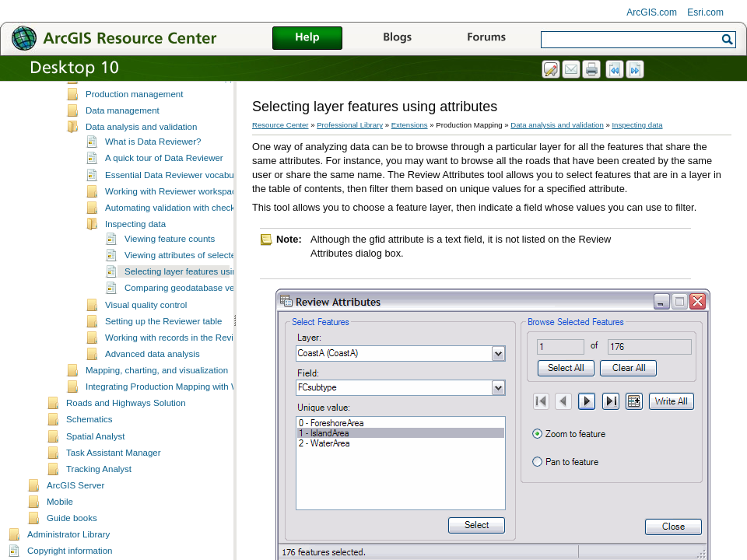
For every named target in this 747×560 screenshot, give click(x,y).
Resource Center (281, 125)
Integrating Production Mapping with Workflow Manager (196, 416)
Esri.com (705, 12)
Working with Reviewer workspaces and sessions (203, 221)
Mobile (60, 531)
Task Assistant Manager (114, 482)
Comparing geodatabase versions (191, 317)
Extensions (410, 125)
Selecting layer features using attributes (203, 301)
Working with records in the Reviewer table (190, 367)
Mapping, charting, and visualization (157, 400)
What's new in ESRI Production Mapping (166, 107)
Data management (123, 140)
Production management (134, 124)
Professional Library (350, 125)
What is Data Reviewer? (153, 171)
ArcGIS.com (652, 12)
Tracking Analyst (99, 499)
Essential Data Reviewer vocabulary (177, 205)
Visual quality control (146, 334)
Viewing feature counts (170, 268)
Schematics (89, 449)
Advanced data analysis (153, 383)
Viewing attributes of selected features (200, 285)
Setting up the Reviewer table (163, 351)
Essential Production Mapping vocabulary (168, 91)
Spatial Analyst (96, 466)
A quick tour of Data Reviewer (164, 187)
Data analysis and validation (141, 156)
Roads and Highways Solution (126, 432)
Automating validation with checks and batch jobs (203, 237)
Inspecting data (135, 254)
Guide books (72, 548)
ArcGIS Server (75, 515)
